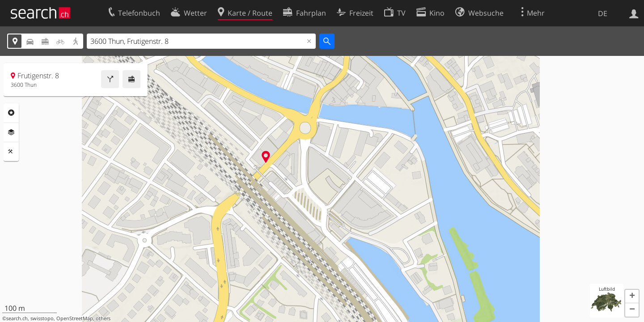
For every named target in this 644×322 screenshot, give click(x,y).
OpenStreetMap (75, 318)
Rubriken (11, 113)
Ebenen (11, 132)
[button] (632, 297)
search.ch (17, 318)
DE (603, 13)
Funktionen (11, 152)
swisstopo (42, 318)
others (103, 318)
